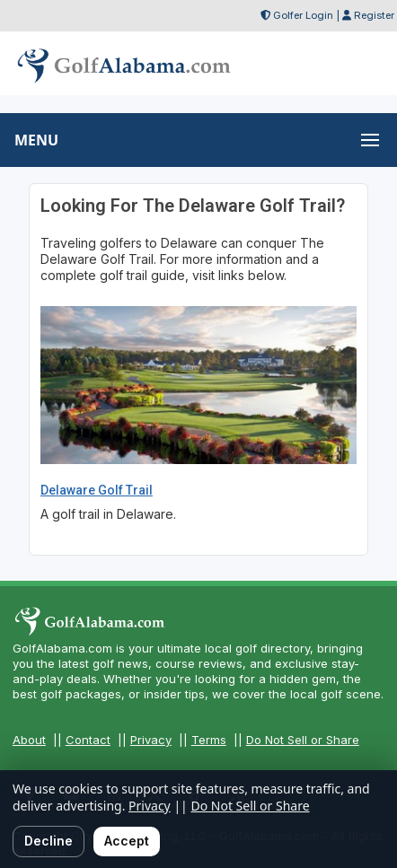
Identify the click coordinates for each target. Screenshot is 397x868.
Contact (88, 740)
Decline (49, 841)
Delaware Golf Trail (97, 490)
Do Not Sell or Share (303, 740)
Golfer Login (303, 15)
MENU (36, 140)
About (29, 740)
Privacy (151, 740)
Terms (209, 740)
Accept (127, 841)
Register (374, 15)
